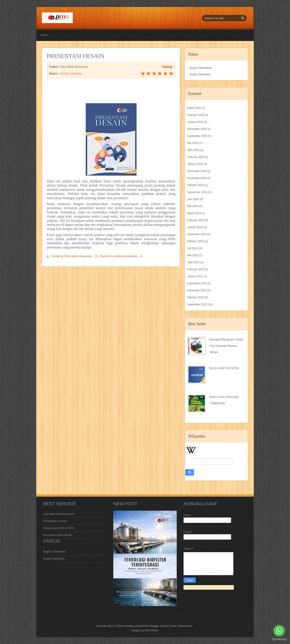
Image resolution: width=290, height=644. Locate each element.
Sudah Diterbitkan (72, 74)
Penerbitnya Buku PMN (135, 626)
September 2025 (197, 136)
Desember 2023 (197, 234)
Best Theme (170, 626)
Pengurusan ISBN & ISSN (59, 528)
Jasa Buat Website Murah (59, 514)
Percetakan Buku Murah (58, 535)
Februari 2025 (196, 157)
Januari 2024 (195, 227)
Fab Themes (152, 630)
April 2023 (193, 262)
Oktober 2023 (195, 241)
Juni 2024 (193, 199)
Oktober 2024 (195, 185)
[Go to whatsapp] (279, 631)
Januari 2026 (195, 122)
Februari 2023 (196, 269)
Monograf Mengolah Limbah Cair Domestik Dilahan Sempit (226, 346)
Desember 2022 (197, 283)
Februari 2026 (196, 115)
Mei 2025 (193, 143)
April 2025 (193, 150)
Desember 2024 (197, 171)
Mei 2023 (193, 255)
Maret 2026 (194, 108)
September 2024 (197, 192)
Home (44, 35)
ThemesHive (185, 626)
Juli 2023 (193, 248)
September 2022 (197, 304)
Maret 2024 (194, 213)
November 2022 (197, 290)
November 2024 (197, 178)
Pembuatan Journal (55, 521)
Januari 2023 (195, 276)
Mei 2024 (193, 206)
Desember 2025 (197, 129)
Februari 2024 (196, 220)
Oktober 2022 (195, 297)
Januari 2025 (195, 164)
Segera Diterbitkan (201, 68)
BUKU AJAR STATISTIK (224, 368)
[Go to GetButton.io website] (279, 639)
